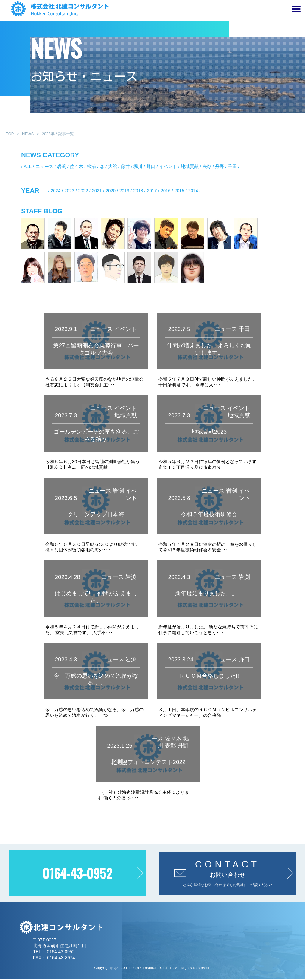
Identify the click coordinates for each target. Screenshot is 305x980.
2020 (111, 191)
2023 (69, 191)
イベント (168, 166)
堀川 (138, 166)
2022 (83, 191)
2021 (97, 191)
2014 (193, 191)
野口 (151, 166)
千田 (232, 166)
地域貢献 (190, 166)
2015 (179, 191)
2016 (165, 191)
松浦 (91, 166)
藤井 (125, 166)
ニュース (44, 166)
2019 (124, 191)
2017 (152, 191)
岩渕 (62, 166)
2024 (56, 191)
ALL (28, 166)
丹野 (220, 166)
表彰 (207, 166)
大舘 (113, 166)
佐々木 (76, 166)
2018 (138, 191)
